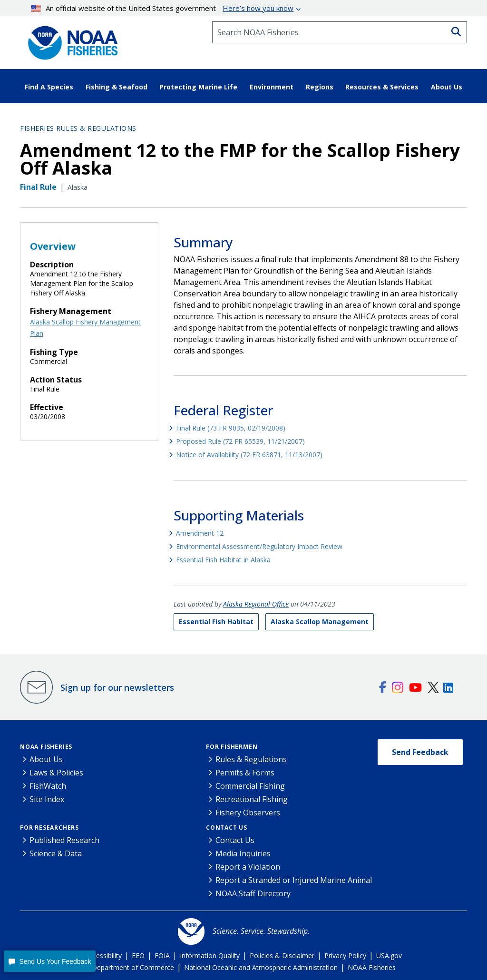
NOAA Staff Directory (253, 893)
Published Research (64, 840)
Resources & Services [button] (382, 87)
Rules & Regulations (251, 759)
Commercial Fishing (250, 786)
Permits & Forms (245, 773)
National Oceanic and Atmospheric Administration (261, 967)
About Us (46, 759)
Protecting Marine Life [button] (198, 87)
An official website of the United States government (162, 8)
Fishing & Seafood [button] (117, 87)
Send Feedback (420, 752)
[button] (50, 961)
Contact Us (227, 828)
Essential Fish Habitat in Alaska (223, 560)
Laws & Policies (56, 773)
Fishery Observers (248, 813)
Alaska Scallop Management (320, 622)
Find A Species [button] (49, 87)
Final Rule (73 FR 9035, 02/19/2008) (231, 428)
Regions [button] (320, 87)
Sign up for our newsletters (117, 687)
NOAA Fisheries (46, 747)
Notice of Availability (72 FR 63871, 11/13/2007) (249, 455)
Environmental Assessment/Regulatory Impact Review (259, 546)
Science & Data (56, 853)
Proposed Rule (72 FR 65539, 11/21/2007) (240, 441)
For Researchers (49, 828)
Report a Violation (248, 867)
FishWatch (48, 786)
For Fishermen (232, 747)
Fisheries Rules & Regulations (78, 128)
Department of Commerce (133, 967)
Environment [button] (272, 87)
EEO (138, 955)
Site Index (47, 799)
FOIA (162, 955)
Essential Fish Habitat (216, 622)
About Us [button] (447, 87)
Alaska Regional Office (256, 604)
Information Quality (210, 955)
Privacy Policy (345, 955)
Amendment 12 (200, 533)
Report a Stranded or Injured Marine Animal (294, 880)
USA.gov (389, 955)
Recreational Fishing (252, 799)
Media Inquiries (243, 853)
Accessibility (103, 955)
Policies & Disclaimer (282, 955)
